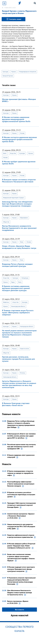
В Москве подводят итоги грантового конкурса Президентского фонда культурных (21, 569)
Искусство (13, 153)
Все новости (20, 610)
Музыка (14, 72)
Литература (25, 278)
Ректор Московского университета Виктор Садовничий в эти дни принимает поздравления (19, 228)
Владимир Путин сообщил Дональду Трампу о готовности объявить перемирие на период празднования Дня (21, 424)
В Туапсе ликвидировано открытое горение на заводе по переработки (20, 473)
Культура (5, 72)
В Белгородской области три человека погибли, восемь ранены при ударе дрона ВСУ (21, 436)
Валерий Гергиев (8, 76)
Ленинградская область (18, 306)
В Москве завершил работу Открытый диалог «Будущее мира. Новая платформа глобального (21, 546)
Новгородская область (27, 326)
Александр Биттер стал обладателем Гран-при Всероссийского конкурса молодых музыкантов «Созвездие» (17, 204)
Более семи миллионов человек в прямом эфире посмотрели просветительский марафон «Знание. (21, 558)
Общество (6, 222)
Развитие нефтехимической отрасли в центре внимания (22, 536)
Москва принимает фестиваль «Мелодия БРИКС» (19, 100)
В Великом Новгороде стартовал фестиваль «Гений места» (16, 404)
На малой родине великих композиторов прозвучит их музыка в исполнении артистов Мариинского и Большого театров (19, 334)
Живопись (6, 302)
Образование (24, 218)
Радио (13, 282)
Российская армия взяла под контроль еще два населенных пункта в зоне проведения (22, 447)
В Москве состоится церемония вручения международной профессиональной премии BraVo (19, 139)
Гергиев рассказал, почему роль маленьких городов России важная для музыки (18, 359)
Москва (22, 133)
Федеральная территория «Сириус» (14, 198)
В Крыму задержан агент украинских (21, 456)
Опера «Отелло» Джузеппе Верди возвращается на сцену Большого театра (19, 247)
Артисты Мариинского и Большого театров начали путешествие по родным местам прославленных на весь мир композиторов (19, 384)
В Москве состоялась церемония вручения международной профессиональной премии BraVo (16, 119)
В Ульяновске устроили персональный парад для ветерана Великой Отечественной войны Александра (21, 581)
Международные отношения (27, 72)
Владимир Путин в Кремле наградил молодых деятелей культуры (17, 265)
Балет (5, 153)
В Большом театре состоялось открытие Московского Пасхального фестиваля (19, 181)
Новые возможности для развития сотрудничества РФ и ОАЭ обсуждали (21, 527)
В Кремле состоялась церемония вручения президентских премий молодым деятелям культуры (16, 288)
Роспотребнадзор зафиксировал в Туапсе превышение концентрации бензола (21, 484)
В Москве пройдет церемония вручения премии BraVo (19, 163)
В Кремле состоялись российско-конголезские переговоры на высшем (21, 495)
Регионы (22, 373)
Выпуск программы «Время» (18, 602)
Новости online (24, 349)
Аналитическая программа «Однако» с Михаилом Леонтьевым (21, 516)
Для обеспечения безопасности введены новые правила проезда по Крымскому (20, 593)
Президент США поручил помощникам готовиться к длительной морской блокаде (22, 505)
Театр (21, 242)
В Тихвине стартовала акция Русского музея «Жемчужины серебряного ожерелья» (18, 313)
